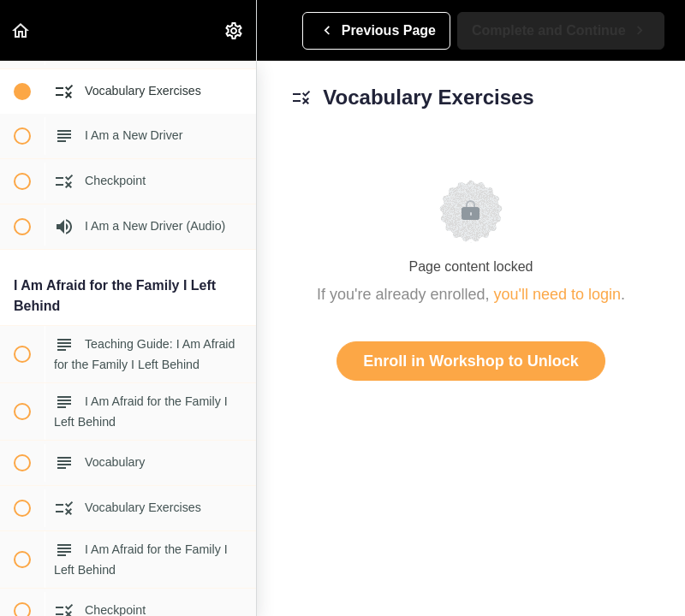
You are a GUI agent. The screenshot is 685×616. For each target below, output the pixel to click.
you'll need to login (558, 294)
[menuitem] (235, 30)
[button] (21, 30)
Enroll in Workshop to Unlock (471, 361)
